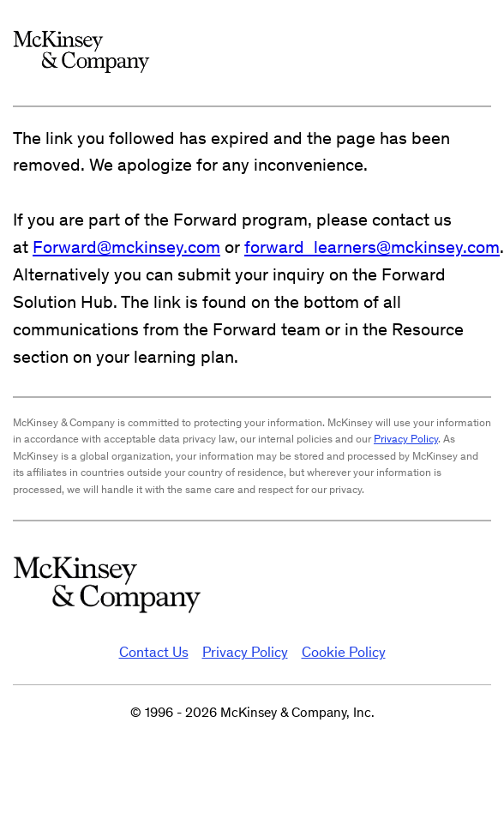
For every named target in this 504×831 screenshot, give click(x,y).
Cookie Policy (344, 652)
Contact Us (154, 652)
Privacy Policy (406, 439)
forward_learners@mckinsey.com (372, 247)
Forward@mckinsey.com (126, 247)
